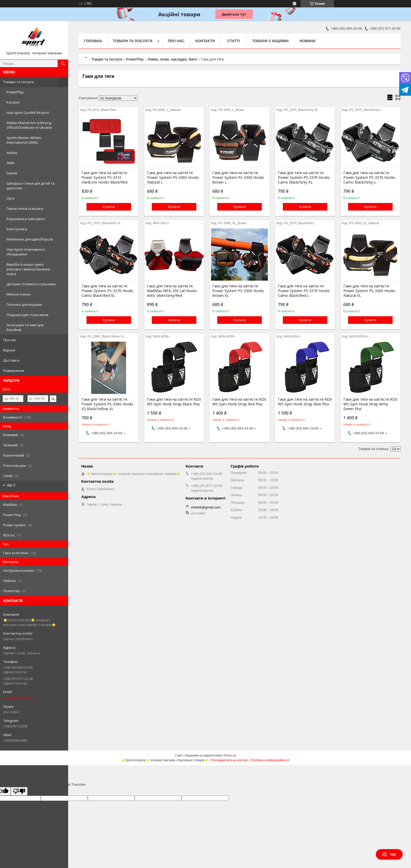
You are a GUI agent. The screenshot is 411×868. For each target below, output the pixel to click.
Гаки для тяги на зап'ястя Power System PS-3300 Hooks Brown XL (238, 291)
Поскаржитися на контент (230, 760)
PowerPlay (15, 92)
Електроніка (17, 229)
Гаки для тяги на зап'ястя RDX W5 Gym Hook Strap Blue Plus (305, 402)
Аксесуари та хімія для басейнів (25, 327)
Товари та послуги (18, 82)
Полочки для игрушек (25, 304)
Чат (389, 854)
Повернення (14, 371)
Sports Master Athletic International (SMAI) (24, 140)
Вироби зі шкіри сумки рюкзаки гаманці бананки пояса (28, 269)
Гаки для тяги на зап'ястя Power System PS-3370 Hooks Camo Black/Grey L (369, 178)
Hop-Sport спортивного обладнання (26, 252)
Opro (11, 198)
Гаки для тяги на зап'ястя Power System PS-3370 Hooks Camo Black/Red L (304, 291)
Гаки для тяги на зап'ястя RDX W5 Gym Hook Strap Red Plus (239, 402)
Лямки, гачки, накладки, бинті (172, 59)
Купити (109, 207)
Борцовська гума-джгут (26, 219)
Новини (307, 41)
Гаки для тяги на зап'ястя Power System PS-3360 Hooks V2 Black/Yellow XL (107, 404)
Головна (93, 41)
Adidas (12, 153)
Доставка (11, 360)
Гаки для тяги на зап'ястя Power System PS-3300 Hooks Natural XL (369, 291)
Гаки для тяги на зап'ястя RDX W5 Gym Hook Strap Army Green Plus (370, 404)
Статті (234, 41)
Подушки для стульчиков (28, 315)
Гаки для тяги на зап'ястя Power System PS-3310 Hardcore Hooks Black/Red (104, 178)
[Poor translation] (19, 791)
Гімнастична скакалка (25, 208)
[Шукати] (63, 63)
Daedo (12, 173)
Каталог (13, 102)
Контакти (205, 41)
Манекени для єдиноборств (30, 239)
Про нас (10, 340)
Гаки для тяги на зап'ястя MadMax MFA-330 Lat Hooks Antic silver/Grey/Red (172, 291)
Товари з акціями (270, 41)
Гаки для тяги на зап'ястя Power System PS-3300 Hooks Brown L (238, 178)
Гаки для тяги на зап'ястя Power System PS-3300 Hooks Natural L (173, 178)
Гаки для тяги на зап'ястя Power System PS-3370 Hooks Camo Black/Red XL (107, 291)
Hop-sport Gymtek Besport (28, 112)
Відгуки (9, 350)
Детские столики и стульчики (31, 284)
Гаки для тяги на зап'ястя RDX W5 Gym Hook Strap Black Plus (174, 402)
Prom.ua (230, 756)
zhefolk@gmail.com (19, 698)
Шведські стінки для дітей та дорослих (31, 186)
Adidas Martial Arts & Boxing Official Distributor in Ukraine (29, 125)
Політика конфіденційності (270, 760)
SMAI (10, 163)
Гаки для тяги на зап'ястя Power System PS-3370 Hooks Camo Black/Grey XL (304, 178)
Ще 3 (11, 485)
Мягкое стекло (19, 294)
